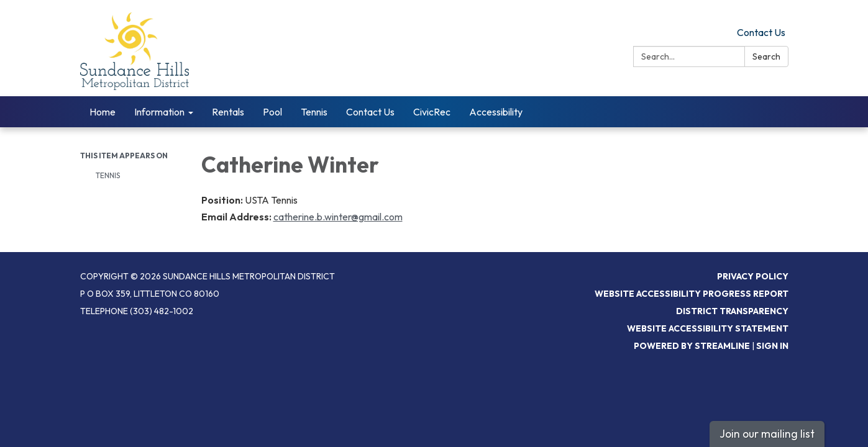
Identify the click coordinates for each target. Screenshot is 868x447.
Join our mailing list (767, 434)
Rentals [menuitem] (228, 112)
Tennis (108, 175)
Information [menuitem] (159, 112)
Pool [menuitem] (272, 112)
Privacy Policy (753, 276)
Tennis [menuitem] (314, 112)
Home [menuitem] (103, 112)
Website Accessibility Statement (708, 328)
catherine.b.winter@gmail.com (338, 217)
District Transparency (732, 311)
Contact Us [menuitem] (370, 112)
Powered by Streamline (692, 346)
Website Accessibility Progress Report (692, 294)
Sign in (772, 346)
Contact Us (761, 32)
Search (766, 56)
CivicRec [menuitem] (432, 112)
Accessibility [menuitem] (496, 112)
